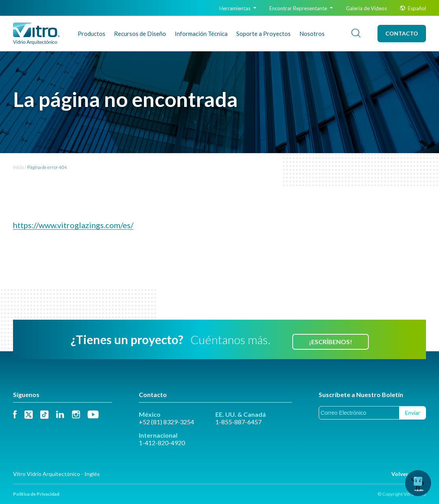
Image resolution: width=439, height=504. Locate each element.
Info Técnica (201, 34)
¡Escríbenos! (331, 342)
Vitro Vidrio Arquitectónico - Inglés (56, 474)
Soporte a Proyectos (263, 34)
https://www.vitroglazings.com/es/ (73, 225)
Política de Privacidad (36, 494)
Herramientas (238, 8)
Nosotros (312, 34)
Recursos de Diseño (140, 34)
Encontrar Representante (301, 8)
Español (413, 8)
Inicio (18, 167)
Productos (92, 34)
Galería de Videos (366, 8)
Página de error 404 (47, 167)
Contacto (402, 33)
